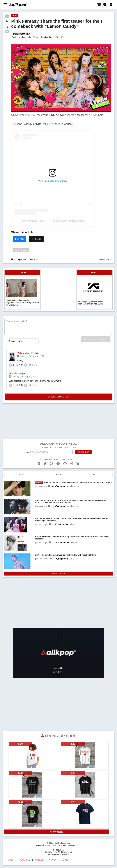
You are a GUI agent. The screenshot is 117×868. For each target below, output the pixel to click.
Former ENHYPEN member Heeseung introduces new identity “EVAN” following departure (72, 538)
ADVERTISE (25, 860)
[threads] (72, 464)
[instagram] (51, 464)
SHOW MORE (57, 832)
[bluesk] (78, 464)
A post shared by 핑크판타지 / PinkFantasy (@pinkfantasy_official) (52, 221)
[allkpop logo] (18, 5)
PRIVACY (52, 860)
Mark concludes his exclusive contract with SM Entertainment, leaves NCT (74, 483)
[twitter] (45, 464)
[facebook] (39, 464)
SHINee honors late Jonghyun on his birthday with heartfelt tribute (66, 555)
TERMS (65, 860)
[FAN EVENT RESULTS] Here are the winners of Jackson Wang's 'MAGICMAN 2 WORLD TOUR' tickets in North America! (71, 501)
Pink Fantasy (21, 250)
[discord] (65, 464)
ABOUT (11, 860)
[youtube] (58, 464)
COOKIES (39, 860)
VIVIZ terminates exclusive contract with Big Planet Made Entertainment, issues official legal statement (72, 520)
